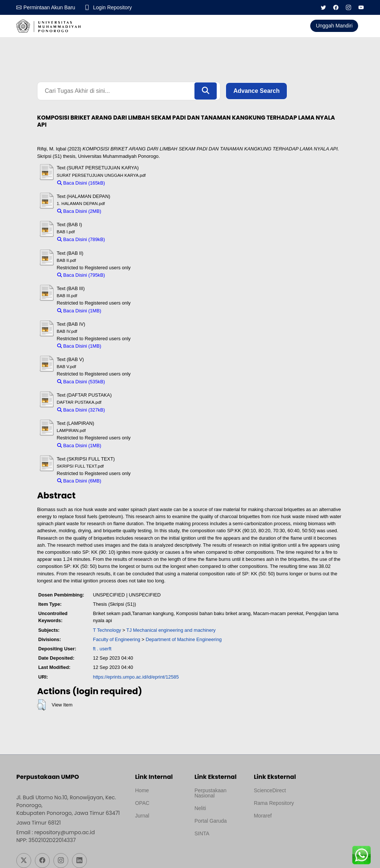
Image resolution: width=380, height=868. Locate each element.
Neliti (200, 808)
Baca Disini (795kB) (81, 275)
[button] (41, 705)
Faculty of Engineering (117, 639)
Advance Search (257, 91)
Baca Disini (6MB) (79, 481)
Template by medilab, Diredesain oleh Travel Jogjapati (160, 833)
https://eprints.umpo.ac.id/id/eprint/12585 (136, 677)
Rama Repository (274, 803)
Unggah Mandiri (334, 26)
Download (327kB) (128, 410)
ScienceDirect (270, 790)
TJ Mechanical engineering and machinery (171, 630)
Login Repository (113, 7)
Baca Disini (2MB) (79, 211)
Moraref (263, 816)
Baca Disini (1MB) (79, 311)
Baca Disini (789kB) (81, 240)
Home (142, 790)
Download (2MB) (122, 211)
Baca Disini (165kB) (81, 183)
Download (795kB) (128, 275)
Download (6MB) (122, 481)
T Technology (107, 630)
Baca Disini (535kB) (81, 382)
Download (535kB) (128, 382)
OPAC (142, 803)
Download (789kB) (128, 240)
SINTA (202, 833)
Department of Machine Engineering (184, 639)
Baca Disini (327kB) (81, 410)
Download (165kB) (128, 183)
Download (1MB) (122, 311)
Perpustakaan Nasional (210, 793)
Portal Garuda (211, 821)
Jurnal (142, 816)
